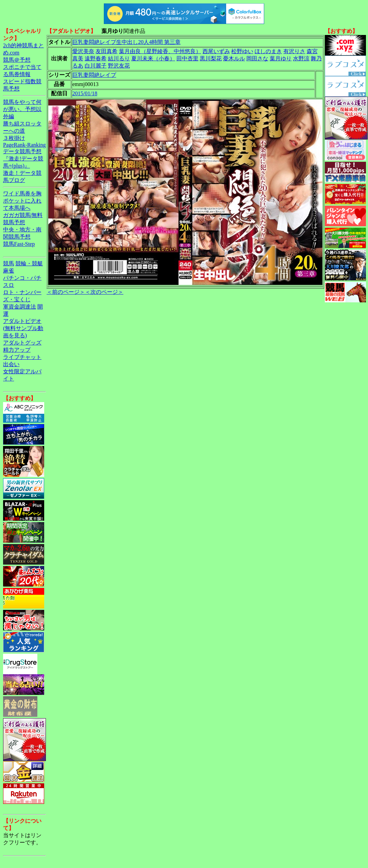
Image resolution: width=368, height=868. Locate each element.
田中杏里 (187, 58)
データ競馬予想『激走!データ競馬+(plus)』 (23, 159)
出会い (11, 364)
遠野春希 (96, 58)
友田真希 (107, 51)
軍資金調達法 (20, 307)
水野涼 (301, 58)
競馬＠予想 (17, 60)
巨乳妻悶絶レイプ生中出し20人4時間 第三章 (126, 42)
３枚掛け (14, 138)
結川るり (119, 58)
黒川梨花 (211, 58)
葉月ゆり (281, 58)
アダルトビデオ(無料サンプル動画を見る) (23, 328)
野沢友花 (119, 66)
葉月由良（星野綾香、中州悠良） (160, 51)
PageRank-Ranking (24, 145)
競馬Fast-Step (19, 244)
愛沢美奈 (83, 51)
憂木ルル (234, 58)
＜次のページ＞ (104, 292)
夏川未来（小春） (153, 58)
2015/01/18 (85, 93)
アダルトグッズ (22, 343)
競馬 (9, 263)
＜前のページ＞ (66, 292)
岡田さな (257, 58)
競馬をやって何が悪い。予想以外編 (22, 109)
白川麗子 (96, 66)
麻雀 (9, 271)
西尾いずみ (216, 51)
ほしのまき (268, 51)
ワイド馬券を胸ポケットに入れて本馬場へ (22, 201)
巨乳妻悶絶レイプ (94, 75)
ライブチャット (22, 357)
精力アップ (17, 350)
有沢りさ (294, 51)
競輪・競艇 (29, 263)
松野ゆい (242, 51)
